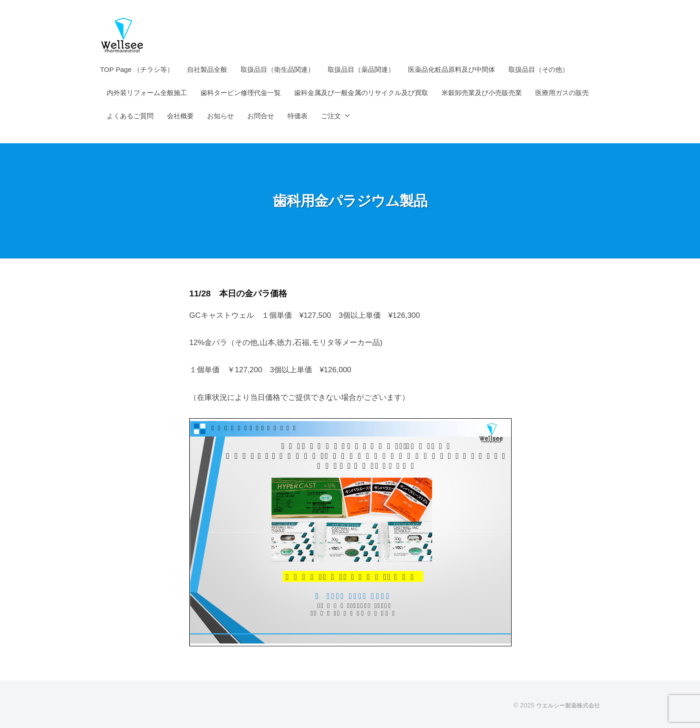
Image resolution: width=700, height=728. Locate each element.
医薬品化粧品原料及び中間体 (452, 69)
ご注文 (331, 116)
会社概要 (180, 116)
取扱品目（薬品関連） (361, 69)
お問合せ (261, 116)
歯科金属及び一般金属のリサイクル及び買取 (361, 93)
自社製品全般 (207, 69)
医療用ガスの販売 (562, 93)
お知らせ (221, 116)
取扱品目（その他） (539, 69)
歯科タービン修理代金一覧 (241, 93)
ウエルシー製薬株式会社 (566, 705)
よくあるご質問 (130, 116)
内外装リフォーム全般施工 (147, 93)
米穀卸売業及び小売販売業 (482, 93)
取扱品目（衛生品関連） (277, 69)
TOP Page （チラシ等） (137, 69)
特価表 (298, 116)
